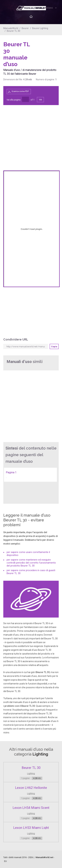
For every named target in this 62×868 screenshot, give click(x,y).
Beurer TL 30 (13, 31)
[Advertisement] (45, 49)
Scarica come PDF (20, 91)
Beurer (25, 28)
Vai (41, 100)
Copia (54, 347)
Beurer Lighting (40, 28)
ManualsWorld (11, 28)
